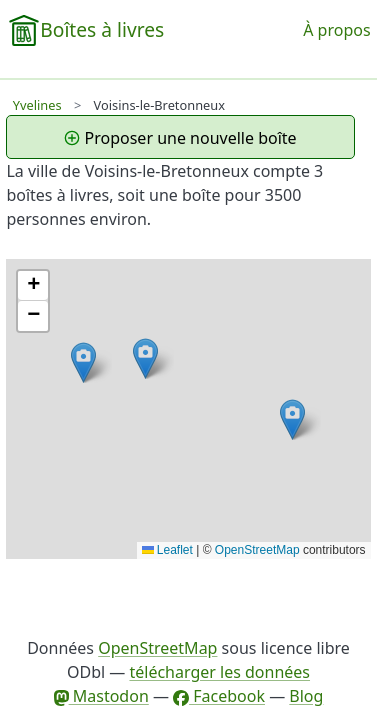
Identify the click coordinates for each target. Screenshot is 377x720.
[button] (83, 362)
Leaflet (167, 550)
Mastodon (101, 696)
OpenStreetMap (257, 550)
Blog (306, 696)
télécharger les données (219, 672)
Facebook (219, 696)
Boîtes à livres (102, 29)
